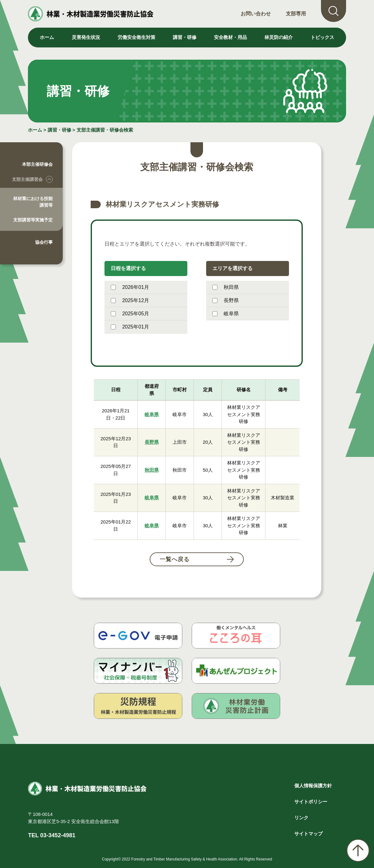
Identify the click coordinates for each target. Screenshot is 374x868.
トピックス (322, 37)
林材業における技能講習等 (33, 202)
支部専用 (296, 14)
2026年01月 (130, 287)
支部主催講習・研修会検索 (105, 130)
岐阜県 (226, 314)
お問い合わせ (256, 14)
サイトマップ (308, 834)
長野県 (226, 300)
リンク (301, 818)
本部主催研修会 (37, 164)
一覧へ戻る (175, 559)
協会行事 (44, 242)
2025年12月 (130, 300)
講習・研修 (59, 130)
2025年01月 (130, 327)
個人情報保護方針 (313, 786)
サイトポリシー (311, 802)
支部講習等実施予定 (33, 220)
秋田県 (226, 287)
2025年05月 (130, 314)
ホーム (47, 37)
